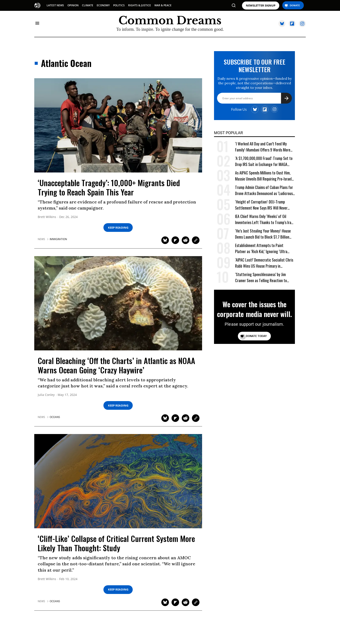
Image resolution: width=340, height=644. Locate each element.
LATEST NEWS (55, 5)
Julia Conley (46, 395)
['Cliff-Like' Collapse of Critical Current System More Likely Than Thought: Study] (118, 481)
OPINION (73, 5)
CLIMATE (88, 5)
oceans (55, 417)
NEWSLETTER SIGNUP (261, 6)
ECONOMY (103, 5)
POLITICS (119, 5)
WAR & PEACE (163, 5)
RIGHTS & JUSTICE (140, 5)
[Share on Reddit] (186, 240)
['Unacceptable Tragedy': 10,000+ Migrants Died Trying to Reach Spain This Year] (118, 125)
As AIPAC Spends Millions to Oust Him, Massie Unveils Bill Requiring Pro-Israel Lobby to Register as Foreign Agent (263, 176)
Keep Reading (118, 228)
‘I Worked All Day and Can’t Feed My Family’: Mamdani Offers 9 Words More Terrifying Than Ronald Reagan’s (263, 147)
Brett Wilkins (47, 217)
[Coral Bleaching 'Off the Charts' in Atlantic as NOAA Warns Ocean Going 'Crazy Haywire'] (118, 303)
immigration (58, 239)
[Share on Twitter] (165, 240)
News (41, 239)
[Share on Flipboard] (175, 240)
